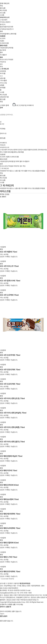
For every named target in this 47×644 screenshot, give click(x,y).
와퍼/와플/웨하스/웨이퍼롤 (8, 34)
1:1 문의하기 (10, 583)
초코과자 (3, 38)
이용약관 (16, 583)
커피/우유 (3, 62)
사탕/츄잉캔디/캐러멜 (7, 48)
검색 (9, 105)
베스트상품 (3, 10)
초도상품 (3, 13)
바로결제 (3, 247)
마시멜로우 (3, 55)
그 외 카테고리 (4, 168)
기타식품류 (3, 81)
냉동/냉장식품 (4, 97)
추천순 (2, 194)
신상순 (7, 194)
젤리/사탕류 (4, 159)
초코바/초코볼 (4, 43)
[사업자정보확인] (13, 588)
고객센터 (3, 105)
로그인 (19, 105)
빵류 (1, 31)
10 (13, 579)
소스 (1, 76)
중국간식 (3, 25)
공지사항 (3, 583)
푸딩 (1, 67)
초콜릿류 (3, 155)
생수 (1, 64)
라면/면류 (3, 71)
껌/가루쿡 (3, 50)
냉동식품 (3, 78)
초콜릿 (2, 41)
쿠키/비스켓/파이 (5, 22)
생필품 (2, 85)
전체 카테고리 (5, 3)
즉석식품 (3, 74)
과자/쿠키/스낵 (5, 147)
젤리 (1, 52)
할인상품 (3, 8)
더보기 (2, 614)
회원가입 (24, 105)
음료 (1, 164)
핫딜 (1, 6)
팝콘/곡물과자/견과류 (7, 27)
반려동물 (3, 88)
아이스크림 (3, 83)
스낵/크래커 (4, 20)
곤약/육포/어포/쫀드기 (7, 29)
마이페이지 (30, 105)
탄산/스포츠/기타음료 (7, 60)
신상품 (2, 15)
